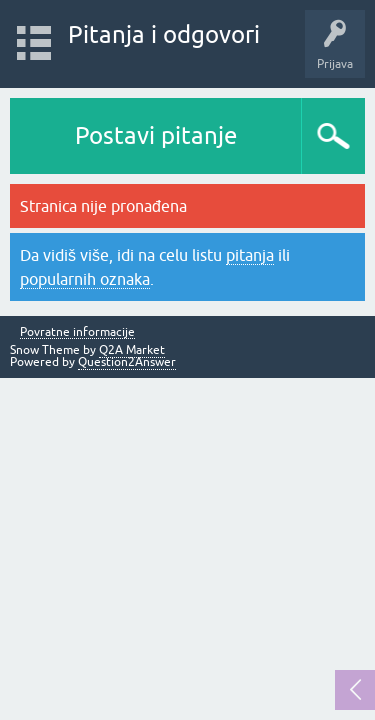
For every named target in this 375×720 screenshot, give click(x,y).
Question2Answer (127, 362)
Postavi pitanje (156, 135)
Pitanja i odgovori (164, 34)
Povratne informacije (77, 332)
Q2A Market (132, 350)
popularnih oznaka (85, 279)
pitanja (250, 255)
